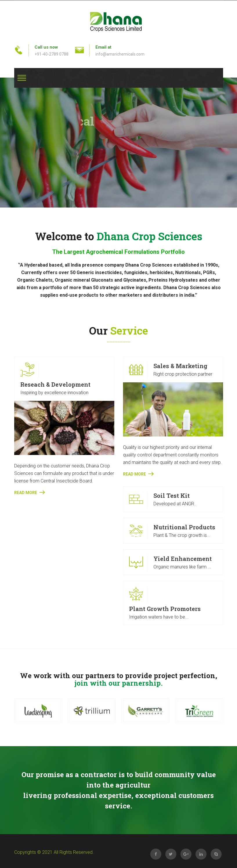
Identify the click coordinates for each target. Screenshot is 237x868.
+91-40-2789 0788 (51, 54)
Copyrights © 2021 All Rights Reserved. (54, 852)
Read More (29, 492)
